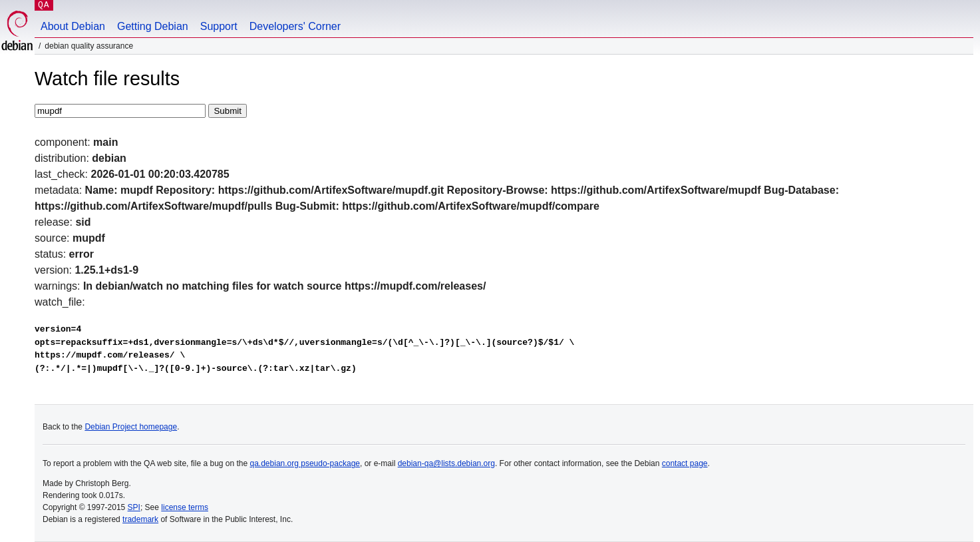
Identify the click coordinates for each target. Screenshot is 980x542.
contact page (685, 463)
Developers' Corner (295, 26)
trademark (140, 519)
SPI (134, 507)
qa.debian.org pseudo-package (305, 463)
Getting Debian (153, 26)
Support (219, 26)
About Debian (73, 26)
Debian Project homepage (131, 427)
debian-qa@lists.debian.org (446, 463)
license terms (185, 507)
